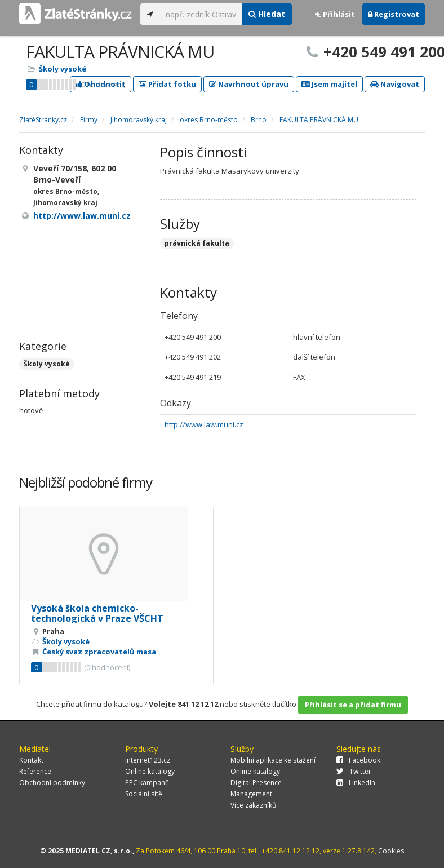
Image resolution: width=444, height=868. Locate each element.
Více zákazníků (253, 805)
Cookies (391, 851)
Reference (35, 771)
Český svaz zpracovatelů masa (99, 652)
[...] (201, 14)
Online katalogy (150, 771)
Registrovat (394, 14)
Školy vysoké (63, 69)
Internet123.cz (148, 760)
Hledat (267, 14)
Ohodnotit (101, 84)
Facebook (358, 760)
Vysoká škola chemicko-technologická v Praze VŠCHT (97, 613)
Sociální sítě (144, 794)
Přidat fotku (167, 84)
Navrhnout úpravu (249, 84)
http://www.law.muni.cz (204, 424)
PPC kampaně (147, 783)
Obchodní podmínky (52, 783)
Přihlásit (335, 14)
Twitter (354, 771)
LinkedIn (356, 783)
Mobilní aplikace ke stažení (273, 760)
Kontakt (31, 760)
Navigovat (395, 84)
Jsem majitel (329, 84)
